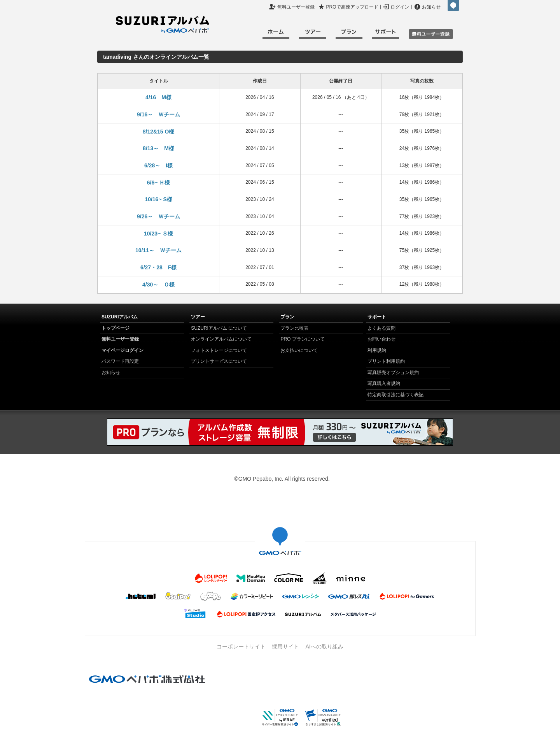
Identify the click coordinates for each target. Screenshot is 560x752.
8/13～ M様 (158, 148)
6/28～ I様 (158, 165)
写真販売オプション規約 (393, 372)
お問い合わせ (381, 339)
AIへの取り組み (324, 647)
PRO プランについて (302, 339)
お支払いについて (299, 350)
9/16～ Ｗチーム (158, 114)
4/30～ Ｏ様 (158, 285)
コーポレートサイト (241, 647)
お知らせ (431, 7)
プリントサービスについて (219, 361)
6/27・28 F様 (158, 267)
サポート (386, 35)
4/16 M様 (158, 97)
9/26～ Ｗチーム (158, 216)
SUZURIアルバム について (219, 328)
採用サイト (285, 647)
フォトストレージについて (219, 350)
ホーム (276, 35)
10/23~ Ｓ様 (158, 234)
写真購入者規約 (384, 383)
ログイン (400, 7)
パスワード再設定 (120, 361)
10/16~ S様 (158, 199)
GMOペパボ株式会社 (453, 6)
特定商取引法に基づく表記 (395, 395)
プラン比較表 (294, 328)
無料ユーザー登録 (296, 7)
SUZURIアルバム (163, 25)
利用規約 (377, 350)
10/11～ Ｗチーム (158, 250)
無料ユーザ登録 (431, 34)
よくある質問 (381, 328)
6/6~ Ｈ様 (159, 183)
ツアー (312, 35)
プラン (349, 35)
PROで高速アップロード (352, 7)
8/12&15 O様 (159, 132)
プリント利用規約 (386, 361)
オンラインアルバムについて (221, 339)
